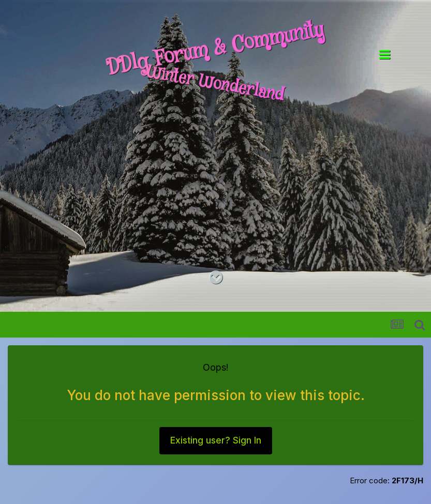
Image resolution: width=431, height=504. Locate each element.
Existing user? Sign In (216, 440)
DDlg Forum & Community (215, 49)
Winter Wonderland (215, 84)
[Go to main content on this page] (216, 278)
